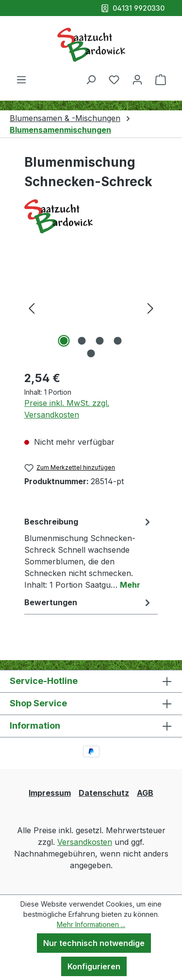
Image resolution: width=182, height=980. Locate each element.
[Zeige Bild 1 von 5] (64, 341)
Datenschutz (104, 793)
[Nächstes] (150, 307)
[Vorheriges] (32, 307)
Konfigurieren (94, 966)
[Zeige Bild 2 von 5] (82, 341)
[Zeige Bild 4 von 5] (118, 341)
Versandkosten (85, 842)
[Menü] (21, 79)
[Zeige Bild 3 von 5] (100, 341)
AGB (145, 793)
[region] (91, 307)
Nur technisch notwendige (94, 943)
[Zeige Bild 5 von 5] (91, 353)
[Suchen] (91, 79)
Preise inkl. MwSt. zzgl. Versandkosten (67, 409)
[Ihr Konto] (137, 79)
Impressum (50, 793)
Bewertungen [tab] (89, 602)
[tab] (89, 553)
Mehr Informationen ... (91, 924)
